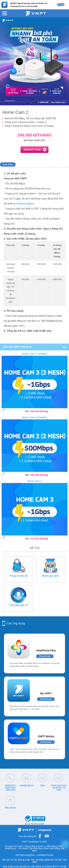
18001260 (10, 790)
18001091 (10, 785)
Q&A (43, 785)
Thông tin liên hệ (18, 576)
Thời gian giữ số (18, 605)
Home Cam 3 (35, 481)
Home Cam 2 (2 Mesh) (34, 417)
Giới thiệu (8, 164)
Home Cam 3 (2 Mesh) (35, 354)
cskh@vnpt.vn (26, 785)
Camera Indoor (24, 204)
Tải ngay (61, 5)
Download (45, 656)
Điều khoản (10, 808)
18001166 (10, 788)
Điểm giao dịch (51, 576)
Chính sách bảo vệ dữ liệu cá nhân (59, 788)
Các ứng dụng (16, 623)
